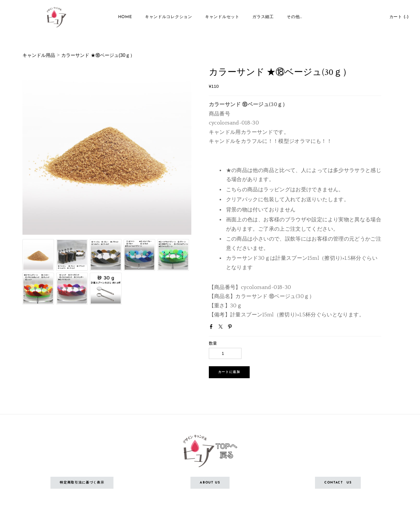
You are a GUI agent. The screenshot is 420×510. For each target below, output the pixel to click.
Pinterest (231, 328)
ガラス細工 (263, 17)
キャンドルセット (222, 17)
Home (125, 17)
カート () (399, 17)
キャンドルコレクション (169, 17)
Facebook (212, 328)
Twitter (222, 328)
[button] (229, 372)
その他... (294, 17)
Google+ (240, 328)
